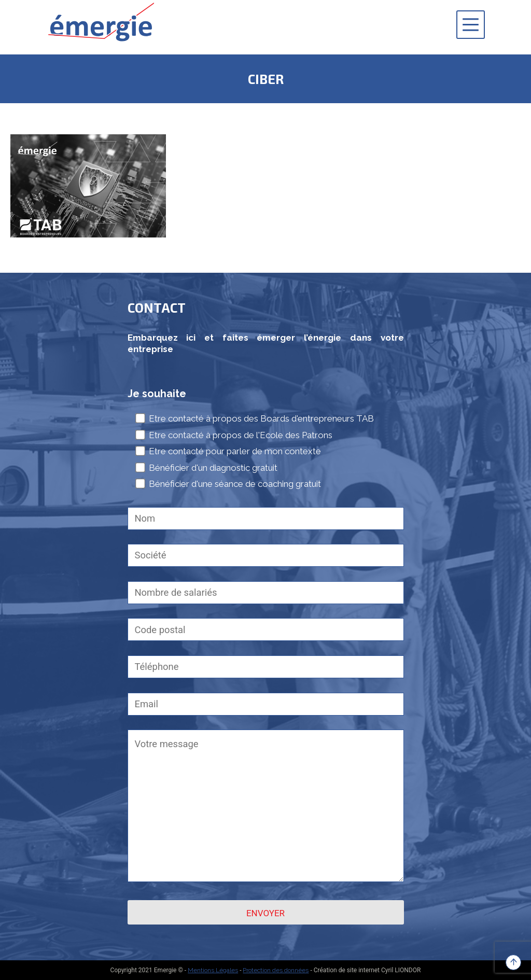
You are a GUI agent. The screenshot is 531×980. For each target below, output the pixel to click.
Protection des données (276, 970)
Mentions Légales (213, 970)
